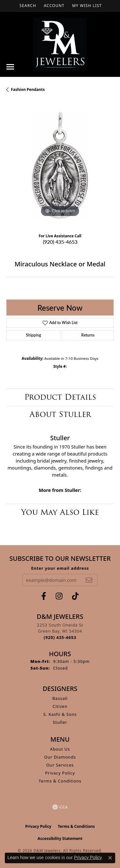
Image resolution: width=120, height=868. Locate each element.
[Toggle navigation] (10, 67)
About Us (60, 749)
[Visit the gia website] (60, 807)
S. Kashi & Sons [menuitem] (60, 714)
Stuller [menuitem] (60, 722)
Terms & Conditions (60, 781)
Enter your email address (60, 568)
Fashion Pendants (28, 89)
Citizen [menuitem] (60, 706)
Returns (88, 335)
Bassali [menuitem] (60, 698)
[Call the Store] (60, 637)
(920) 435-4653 (60, 242)
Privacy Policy (60, 773)
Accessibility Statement (60, 838)
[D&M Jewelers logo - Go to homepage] (60, 44)
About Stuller (60, 414)
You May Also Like (60, 512)
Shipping (33, 335)
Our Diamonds (60, 757)
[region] (60, 165)
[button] (27, 6)
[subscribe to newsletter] (89, 580)
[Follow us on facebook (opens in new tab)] (44, 596)
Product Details (60, 397)
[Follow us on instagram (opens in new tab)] (59, 596)
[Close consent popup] (110, 858)
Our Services (60, 765)
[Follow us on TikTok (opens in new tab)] (75, 596)
